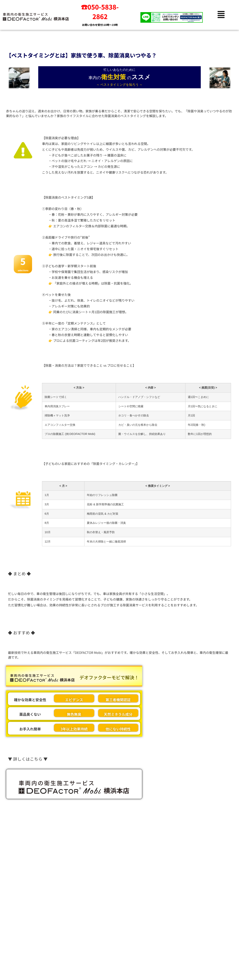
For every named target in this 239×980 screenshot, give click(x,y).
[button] (221, 15)
